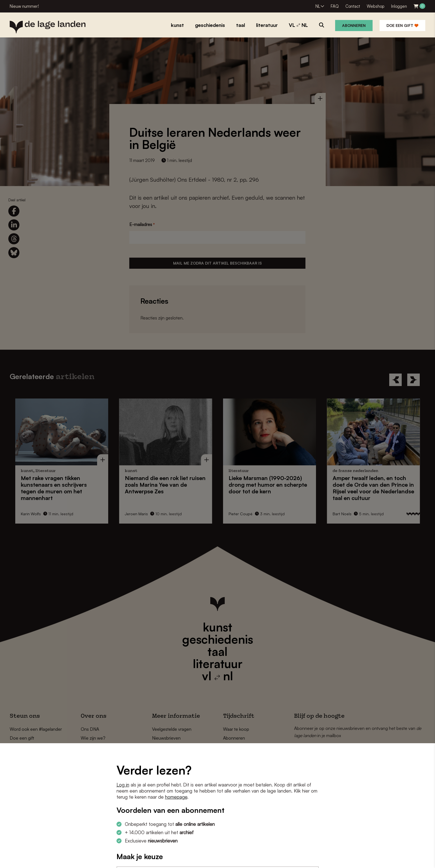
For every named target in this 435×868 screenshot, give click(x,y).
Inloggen (399, 6)
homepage (176, 797)
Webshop (376, 6)
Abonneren (354, 25)
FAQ (335, 6)
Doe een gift (402, 25)
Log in (123, 785)
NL (318, 6)
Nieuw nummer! (24, 6)
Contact (353, 6)
